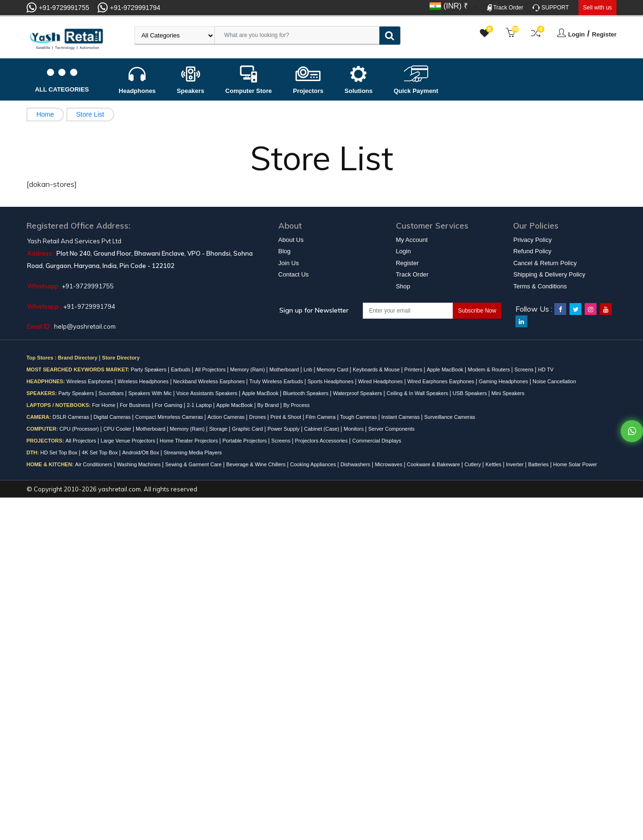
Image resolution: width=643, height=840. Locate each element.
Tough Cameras (359, 417)
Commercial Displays (377, 441)
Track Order (505, 8)
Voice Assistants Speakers (208, 393)
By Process (296, 405)
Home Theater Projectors (190, 441)
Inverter (515, 464)
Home (45, 114)
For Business (136, 405)
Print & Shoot (286, 417)
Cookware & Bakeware (434, 464)
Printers (414, 369)
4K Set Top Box (101, 452)
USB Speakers (471, 393)
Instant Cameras (401, 417)
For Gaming (169, 405)
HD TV (546, 369)
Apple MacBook (446, 369)
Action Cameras (227, 417)
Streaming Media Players (193, 452)
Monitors (354, 429)
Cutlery (473, 464)
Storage (219, 429)
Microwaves (389, 464)
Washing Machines (139, 464)
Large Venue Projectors (129, 441)
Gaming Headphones (504, 381)
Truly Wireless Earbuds (277, 381)
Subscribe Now (477, 311)
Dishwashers (356, 464)
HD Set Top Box (60, 452)
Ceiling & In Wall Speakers (418, 393)
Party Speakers (149, 369)
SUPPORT (551, 8)
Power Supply (284, 429)
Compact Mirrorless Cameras (170, 417)
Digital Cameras (113, 417)
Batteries (539, 464)
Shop (403, 286)
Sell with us (598, 8)
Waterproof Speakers (358, 393)
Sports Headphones (331, 381)
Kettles (494, 464)
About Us (291, 240)
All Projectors (211, 369)
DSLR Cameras (72, 417)
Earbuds (181, 369)
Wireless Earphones (91, 381)
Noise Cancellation (554, 381)
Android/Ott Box (142, 452)
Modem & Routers (490, 369)
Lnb (308, 369)
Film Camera (321, 417)
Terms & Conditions (540, 286)
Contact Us (294, 274)
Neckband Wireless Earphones (210, 381)
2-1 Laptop (200, 405)
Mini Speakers (508, 393)
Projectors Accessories (322, 441)
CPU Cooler (118, 429)
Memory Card (333, 369)
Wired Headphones (381, 381)
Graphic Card (248, 429)
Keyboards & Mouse (377, 369)
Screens (525, 369)
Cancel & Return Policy (545, 263)
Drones (258, 417)
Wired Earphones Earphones (441, 381)
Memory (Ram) (248, 369)
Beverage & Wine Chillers (257, 464)
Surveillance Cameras (450, 417)
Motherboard (285, 369)
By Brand (269, 405)
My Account (412, 240)
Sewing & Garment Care (194, 464)
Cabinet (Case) (322, 429)
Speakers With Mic (151, 393)
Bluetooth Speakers (307, 393)
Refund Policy (532, 251)
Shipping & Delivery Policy (549, 274)
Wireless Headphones (144, 381)
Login (576, 34)
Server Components (392, 429)
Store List (90, 114)
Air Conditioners (94, 464)
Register (604, 34)
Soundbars (112, 393)
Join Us (289, 263)
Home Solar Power (575, 464)
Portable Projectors (245, 441)
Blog (285, 251)
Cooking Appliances (314, 464)
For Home (104, 405)
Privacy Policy (532, 240)
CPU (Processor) (80, 429)
